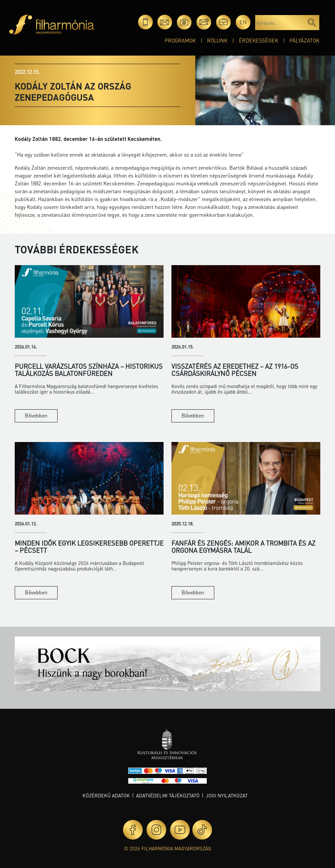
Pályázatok (304, 40)
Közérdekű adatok (106, 795)
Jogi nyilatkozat (227, 795)
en (243, 22)
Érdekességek (258, 40)
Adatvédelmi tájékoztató (168, 795)
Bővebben (36, 415)
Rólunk (217, 40)
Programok (180, 40)
